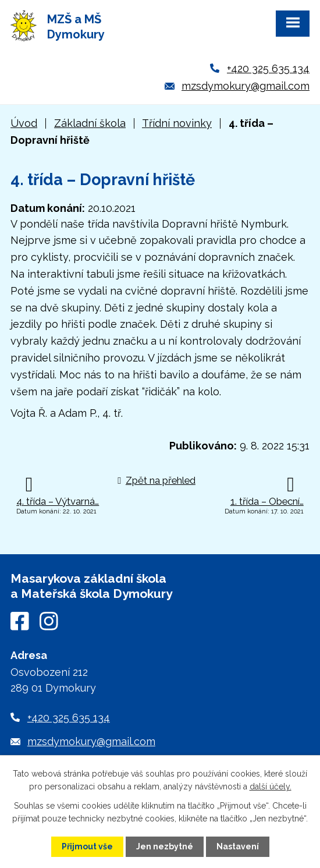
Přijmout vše (87, 846)
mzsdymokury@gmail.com (246, 86)
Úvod (24, 123)
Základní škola (90, 123)
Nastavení (238, 846)
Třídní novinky (177, 123)
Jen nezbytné (165, 846)
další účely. (271, 786)
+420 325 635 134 (268, 68)
